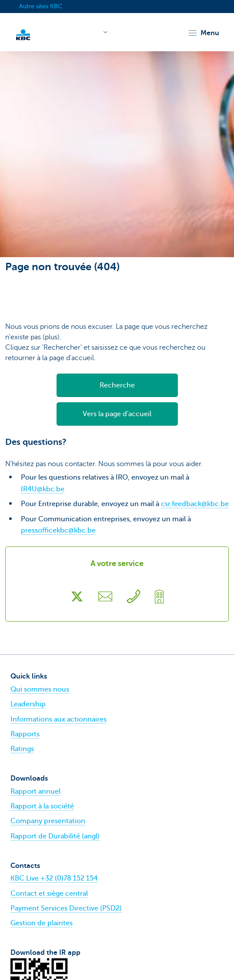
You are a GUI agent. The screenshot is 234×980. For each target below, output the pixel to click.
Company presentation (48, 821)
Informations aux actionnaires (58, 719)
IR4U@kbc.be (43, 489)
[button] (203, 33)
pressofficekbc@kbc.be (58, 530)
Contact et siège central (49, 894)
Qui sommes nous (40, 689)
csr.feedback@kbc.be (195, 504)
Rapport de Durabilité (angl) (55, 836)
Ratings (22, 749)
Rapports (25, 734)
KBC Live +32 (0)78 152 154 (54, 878)
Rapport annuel (35, 791)
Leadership (28, 704)
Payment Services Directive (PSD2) (66, 908)
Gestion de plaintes (42, 923)
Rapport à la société (42, 806)
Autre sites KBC (41, 6)
